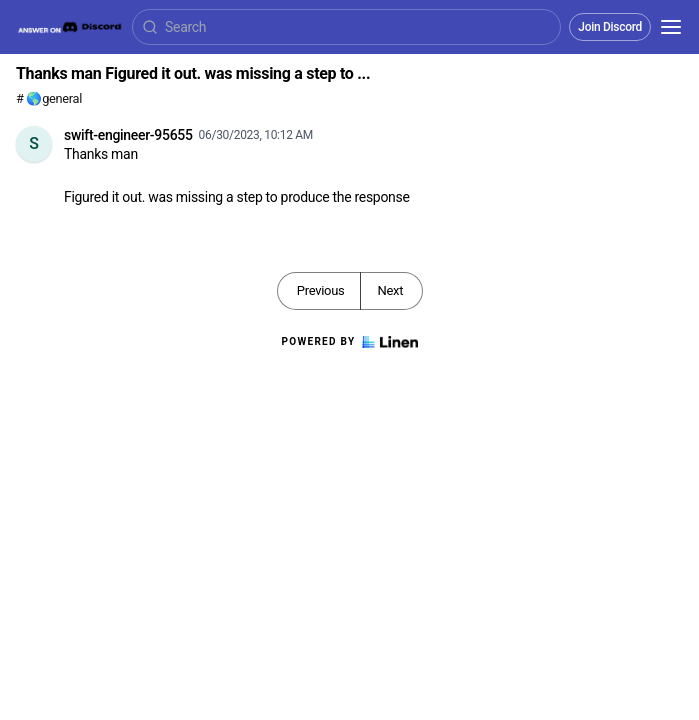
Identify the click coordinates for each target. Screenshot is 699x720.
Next (390, 290)
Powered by (349, 342)
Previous (321, 290)
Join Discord (610, 27)
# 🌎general (49, 98)
